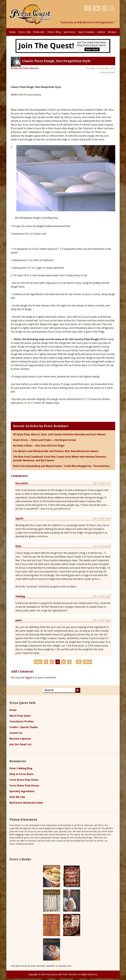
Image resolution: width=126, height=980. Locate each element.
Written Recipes (107, 72)
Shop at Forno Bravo (22, 774)
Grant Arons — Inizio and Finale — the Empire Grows (45, 440)
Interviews (69, 32)
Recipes (112, 32)
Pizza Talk (24, 32)
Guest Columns (86, 32)
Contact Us (16, 733)
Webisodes (39, 32)
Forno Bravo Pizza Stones (24, 785)
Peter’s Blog (54, 32)
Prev (38, 662)
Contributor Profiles (22, 721)
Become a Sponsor (20, 739)
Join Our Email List (20, 744)
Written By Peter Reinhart (25, 68)
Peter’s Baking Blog (21, 768)
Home (13, 32)
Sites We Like (17, 797)
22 (79, 662)
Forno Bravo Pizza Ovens (24, 780)
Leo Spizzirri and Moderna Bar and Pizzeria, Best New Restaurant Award (56, 451)
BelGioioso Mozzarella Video (26, 803)
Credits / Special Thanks (24, 727)
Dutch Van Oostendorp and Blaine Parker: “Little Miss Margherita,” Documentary (61, 466)
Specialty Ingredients (22, 791)
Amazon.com (65, 966)
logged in (30, 677)
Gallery (101, 32)
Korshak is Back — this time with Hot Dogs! (39, 446)
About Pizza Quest (20, 716)
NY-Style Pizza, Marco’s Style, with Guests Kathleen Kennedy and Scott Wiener (59, 434)
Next (88, 662)
